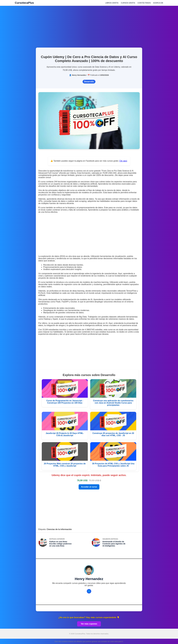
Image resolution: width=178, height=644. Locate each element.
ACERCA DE (158, 3)
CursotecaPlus (24, 3)
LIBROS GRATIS (112, 3)
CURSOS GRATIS (128, 3)
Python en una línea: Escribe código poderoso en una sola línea (60, 544)
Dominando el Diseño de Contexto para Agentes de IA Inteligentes (114, 544)
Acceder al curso (89, 487)
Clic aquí (123, 161)
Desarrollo (89, 82)
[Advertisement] (89, 25)
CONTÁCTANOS (144, 3)
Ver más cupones (89, 624)
